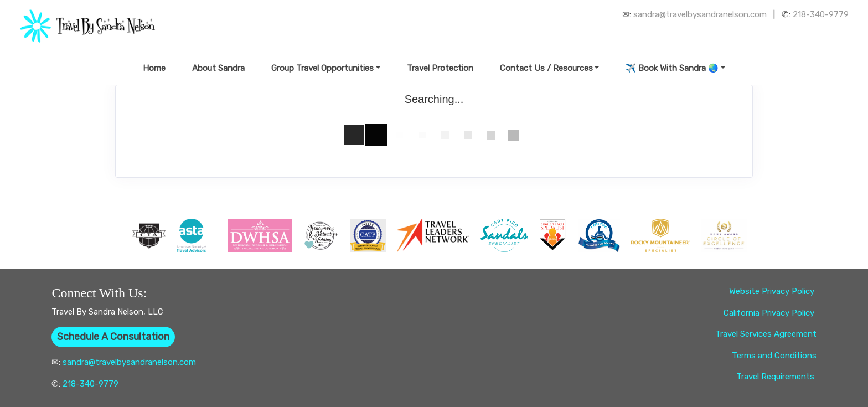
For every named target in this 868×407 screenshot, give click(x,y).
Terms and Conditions (774, 356)
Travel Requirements (776, 377)
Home (154, 68)
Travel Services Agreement (766, 334)
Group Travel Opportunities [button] (322, 68)
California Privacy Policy (770, 313)
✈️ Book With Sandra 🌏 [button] (672, 68)
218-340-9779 (821, 14)
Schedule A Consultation (113, 337)
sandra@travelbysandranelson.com (700, 14)
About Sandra (218, 68)
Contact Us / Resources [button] (546, 68)
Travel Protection (440, 68)
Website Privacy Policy (773, 291)
